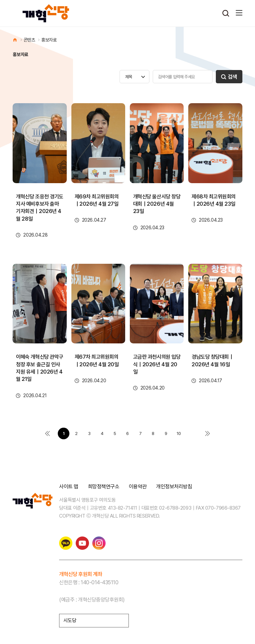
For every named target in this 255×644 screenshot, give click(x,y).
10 (179, 433)
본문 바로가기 (0, 0)
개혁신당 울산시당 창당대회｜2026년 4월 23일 (157, 204)
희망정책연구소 (104, 487)
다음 (191, 433)
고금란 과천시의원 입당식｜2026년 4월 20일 (157, 364)
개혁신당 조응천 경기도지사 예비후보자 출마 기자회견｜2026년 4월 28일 (40, 208)
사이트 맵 (69, 487)
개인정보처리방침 (174, 487)
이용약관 (138, 487)
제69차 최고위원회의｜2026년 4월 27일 (97, 200)
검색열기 (226, 13)
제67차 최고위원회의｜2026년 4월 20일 (97, 360)
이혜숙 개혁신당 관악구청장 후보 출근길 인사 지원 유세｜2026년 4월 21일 (40, 368)
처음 (47, 433)
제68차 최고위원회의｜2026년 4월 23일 (214, 200)
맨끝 (208, 433)
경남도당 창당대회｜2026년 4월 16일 (212, 360)
